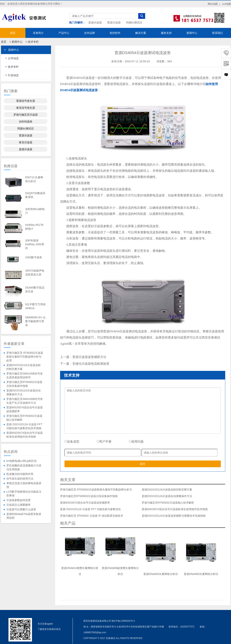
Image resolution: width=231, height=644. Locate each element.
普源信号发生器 (26, 101)
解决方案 (141, 33)
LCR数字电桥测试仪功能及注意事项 (24, 494)
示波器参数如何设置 (18, 500)
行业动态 (13, 75)
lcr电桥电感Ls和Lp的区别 (21, 461)
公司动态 (13, 58)
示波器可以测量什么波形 (21, 509)
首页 (13, 33)
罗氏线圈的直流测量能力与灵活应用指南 (24, 467)
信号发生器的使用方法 (20, 479)
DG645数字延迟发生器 (35, 289)
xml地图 (227, 4)
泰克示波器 (26, 142)
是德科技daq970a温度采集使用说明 (24, 516)
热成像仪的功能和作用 (20, 474)
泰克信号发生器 (26, 108)
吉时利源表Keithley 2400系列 (35, 244)
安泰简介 (38, 33)
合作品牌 (90, 33)
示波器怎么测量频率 (18, 505)
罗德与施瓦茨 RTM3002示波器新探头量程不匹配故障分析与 (96, 490)
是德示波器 (95, 23)
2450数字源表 (34, 257)
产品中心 (64, 33)
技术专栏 (33, 42)
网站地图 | (214, 4)
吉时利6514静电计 (35, 211)
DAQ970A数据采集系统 (35, 195)
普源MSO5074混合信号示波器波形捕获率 (25, 409)
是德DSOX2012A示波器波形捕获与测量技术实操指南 (174, 516)
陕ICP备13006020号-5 (123, 621)
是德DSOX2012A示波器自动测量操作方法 (23, 392)
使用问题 (136, 442)
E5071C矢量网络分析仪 (34, 179)
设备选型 (72, 442)
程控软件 (115, 33)
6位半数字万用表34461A (35, 306)
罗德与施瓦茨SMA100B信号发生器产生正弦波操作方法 (25, 401)
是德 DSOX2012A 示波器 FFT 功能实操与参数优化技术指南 (24, 426)
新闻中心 (192, 33)
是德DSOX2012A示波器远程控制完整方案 (23, 367)
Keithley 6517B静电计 (34, 227)
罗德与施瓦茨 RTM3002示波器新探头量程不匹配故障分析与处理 (25, 357)
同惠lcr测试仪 (134, 23)
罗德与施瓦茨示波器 (26, 115)
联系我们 (218, 33)
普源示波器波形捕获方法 (89, 357)
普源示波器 (114, 23)
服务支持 (166, 33)
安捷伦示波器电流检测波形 (91, 364)
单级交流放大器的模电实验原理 (24, 485)
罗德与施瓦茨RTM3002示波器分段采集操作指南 (24, 384)
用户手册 (104, 442)
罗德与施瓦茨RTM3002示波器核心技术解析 (24, 418)
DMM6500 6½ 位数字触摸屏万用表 (35, 321)
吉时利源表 (26, 122)
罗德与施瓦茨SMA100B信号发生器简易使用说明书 (25, 375)
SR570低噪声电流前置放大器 (35, 273)
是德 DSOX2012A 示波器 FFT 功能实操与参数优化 (90, 509)
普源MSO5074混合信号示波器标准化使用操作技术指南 (25, 435)
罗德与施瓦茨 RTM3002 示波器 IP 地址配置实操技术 (92, 516)
